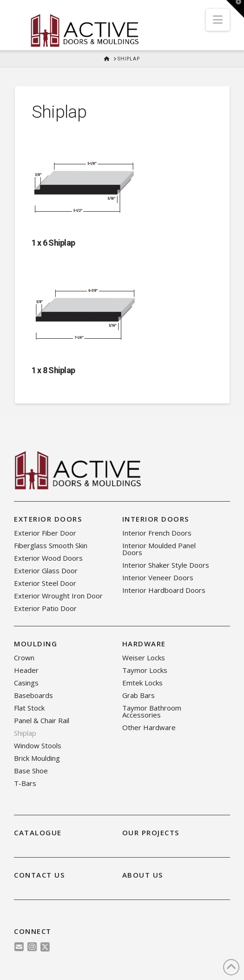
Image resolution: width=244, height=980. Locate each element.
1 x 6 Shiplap (53, 243)
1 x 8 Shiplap (53, 370)
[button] (218, 20)
